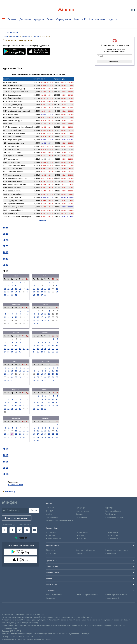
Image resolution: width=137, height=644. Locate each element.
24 (16, 292)
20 (27, 289)
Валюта (12, 19)
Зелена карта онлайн (54, 595)
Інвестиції (80, 19)
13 (27, 285)
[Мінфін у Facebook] (5, 530)
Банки (50, 19)
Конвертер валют (52, 517)
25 (20, 292)
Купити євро (80, 553)
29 (8, 295)
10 (16, 285)
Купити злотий (111, 553)
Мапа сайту (10, 491)
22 (8, 292)
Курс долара (80, 508)
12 (38, 289)
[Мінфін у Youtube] (34, 530)
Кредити (39, 19)
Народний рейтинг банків (115, 517)
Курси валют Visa (15, 485)
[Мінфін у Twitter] (20, 530)
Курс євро (109, 508)
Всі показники (12, 32)
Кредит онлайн (81, 517)
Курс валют (50, 508)
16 (12, 289)
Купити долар (51, 553)
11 (20, 285)
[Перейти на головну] (68, 10)
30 (12, 295)
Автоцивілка (50, 598)
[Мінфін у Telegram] (12, 530)
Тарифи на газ (111, 514)
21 (5, 292)
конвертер (42, 220)
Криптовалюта (97, 19)
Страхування (64, 19)
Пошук (34, 510)
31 (16, 295)
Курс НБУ (49, 511)
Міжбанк (49, 514)
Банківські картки (82, 511)
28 (5, 295)
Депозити (25, 19)
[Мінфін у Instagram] (27, 530)
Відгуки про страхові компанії (87, 595)
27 (27, 292)
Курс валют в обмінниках (85, 550)
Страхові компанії (112, 598)
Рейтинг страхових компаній (116, 595)
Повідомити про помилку (17, 518)
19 (38, 292)
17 (16, 289)
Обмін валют (51, 550)
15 (8, 289)
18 (20, 289)
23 (12, 292)
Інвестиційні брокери (113, 511)
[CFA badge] (8, 608)
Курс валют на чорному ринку (117, 550)
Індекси (113, 19)
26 (38, 295)
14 (5, 289)
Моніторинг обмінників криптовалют (59, 521)
